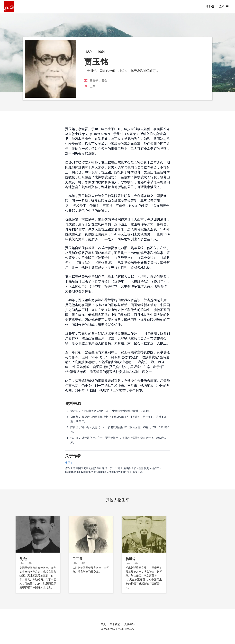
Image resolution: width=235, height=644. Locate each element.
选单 (224, 6)
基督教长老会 (98, 80)
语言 (210, 6)
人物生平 (129, 624)
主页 (103, 624)
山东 (92, 86)
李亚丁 (69, 463)
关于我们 (115, 624)
